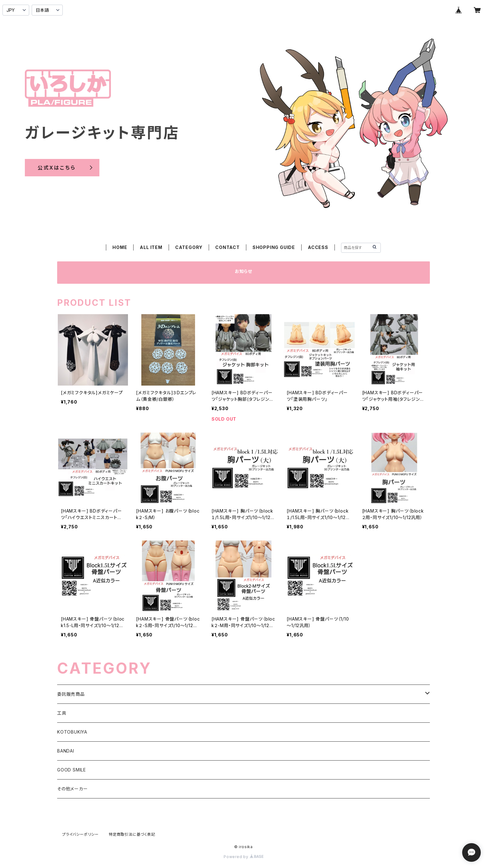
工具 (62, 713)
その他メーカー (73, 789)
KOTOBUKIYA (72, 732)
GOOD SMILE (72, 770)
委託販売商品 (71, 694)
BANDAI (66, 751)
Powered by (243, 857)
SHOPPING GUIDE (274, 247)
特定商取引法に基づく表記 (132, 834)
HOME (120, 247)
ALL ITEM (151, 247)
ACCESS (318, 247)
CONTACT (228, 247)
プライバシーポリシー (80, 834)
